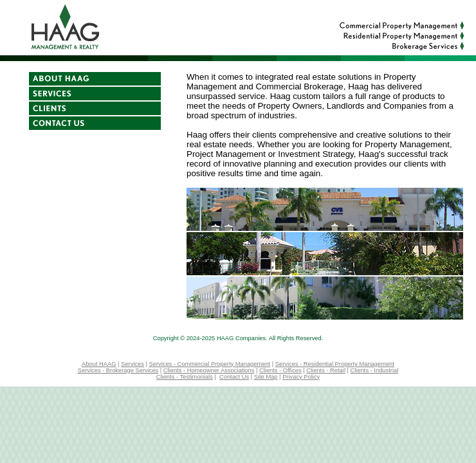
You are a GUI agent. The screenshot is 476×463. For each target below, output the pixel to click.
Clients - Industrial (375, 370)
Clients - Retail (326, 370)
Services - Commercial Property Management (210, 364)
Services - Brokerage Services (118, 370)
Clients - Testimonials (185, 377)
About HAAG (99, 364)
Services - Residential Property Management (335, 364)
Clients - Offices (280, 370)
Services (133, 364)
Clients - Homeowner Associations (209, 370)
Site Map (266, 377)
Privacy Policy (301, 377)
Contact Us (234, 377)
